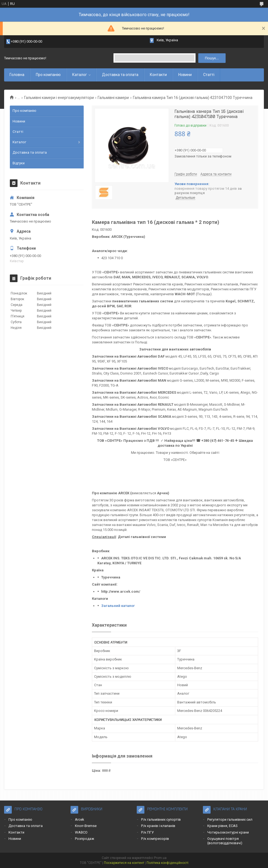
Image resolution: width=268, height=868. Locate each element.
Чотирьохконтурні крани (228, 832)
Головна (17, 75)
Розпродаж (85, 839)
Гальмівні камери (113, 98)
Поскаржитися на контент (124, 863)
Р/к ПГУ (147, 832)
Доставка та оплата (120, 75)
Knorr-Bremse (86, 826)
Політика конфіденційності (167, 863)
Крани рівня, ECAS (222, 826)
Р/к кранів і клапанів (158, 826)
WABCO (81, 832)
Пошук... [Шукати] (212, 58)
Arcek (80, 819)
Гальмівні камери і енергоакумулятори (59, 98)
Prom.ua (160, 858)
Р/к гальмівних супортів (161, 819)
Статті (209, 75)
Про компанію (48, 75)
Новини (185, 75)
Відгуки (19, 163)
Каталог (80, 75)
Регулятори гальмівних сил (230, 819)
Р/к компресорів (155, 839)
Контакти (158, 75)
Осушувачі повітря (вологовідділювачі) (225, 841)
